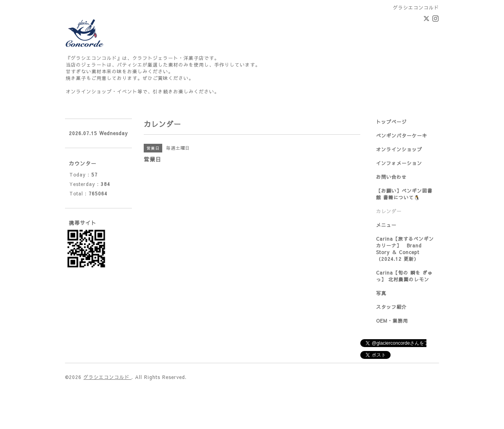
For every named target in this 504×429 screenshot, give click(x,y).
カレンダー (389, 211)
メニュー (386, 225)
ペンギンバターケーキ (402, 136)
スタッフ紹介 (391, 307)
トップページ (391, 122)
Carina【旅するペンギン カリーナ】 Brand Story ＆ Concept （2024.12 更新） (405, 249)
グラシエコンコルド (107, 377)
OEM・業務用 (392, 321)
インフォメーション (399, 163)
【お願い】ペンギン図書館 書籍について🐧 (404, 194)
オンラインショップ (399, 149)
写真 (381, 293)
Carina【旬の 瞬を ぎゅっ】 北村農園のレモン (404, 276)
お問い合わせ (391, 177)
